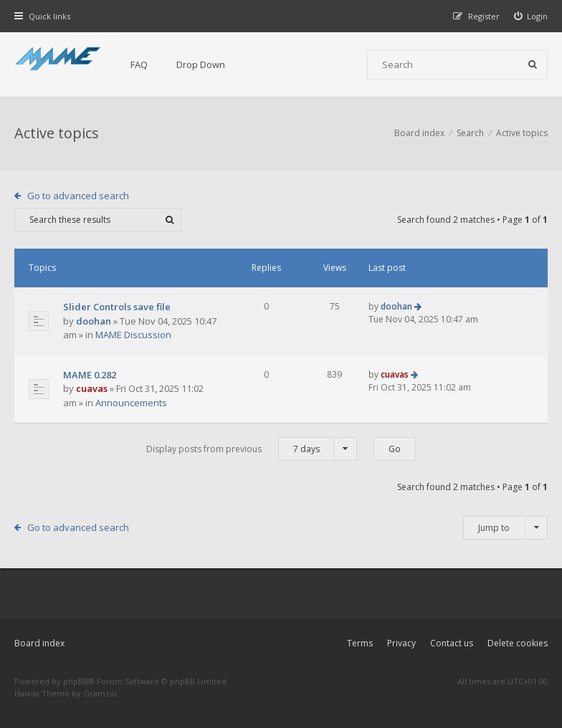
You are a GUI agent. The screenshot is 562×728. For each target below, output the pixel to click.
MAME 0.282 (90, 375)
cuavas (92, 388)
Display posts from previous (252, 449)
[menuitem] (531, 16)
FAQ (139, 64)
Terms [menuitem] (360, 643)
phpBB (76, 681)
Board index (39, 643)
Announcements (131, 403)
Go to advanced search (78, 196)
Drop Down (201, 64)
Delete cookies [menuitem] (518, 643)
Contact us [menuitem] (452, 643)
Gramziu (100, 693)
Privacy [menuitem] (401, 643)
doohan (94, 321)
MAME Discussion (133, 335)
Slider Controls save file (117, 307)
